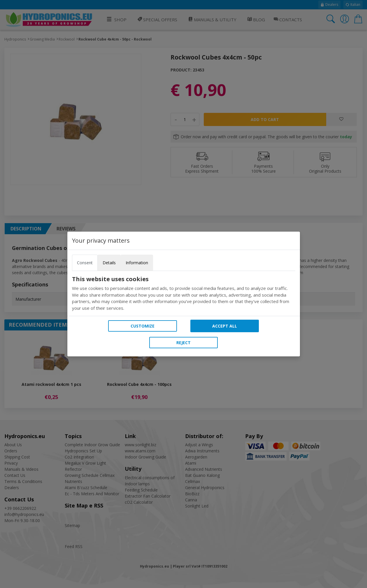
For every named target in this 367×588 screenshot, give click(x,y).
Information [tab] (137, 263)
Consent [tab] (85, 263)
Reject (183, 343)
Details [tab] (109, 263)
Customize (143, 326)
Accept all (225, 326)
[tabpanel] (184, 293)
